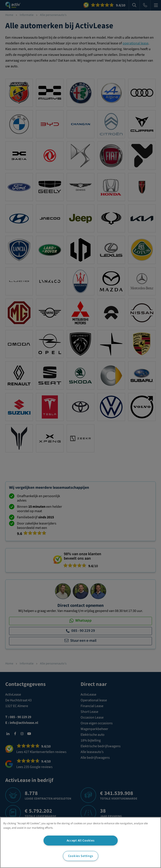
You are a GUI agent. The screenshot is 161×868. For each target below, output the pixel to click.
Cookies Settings (81, 856)
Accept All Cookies (81, 841)
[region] (80, 843)
